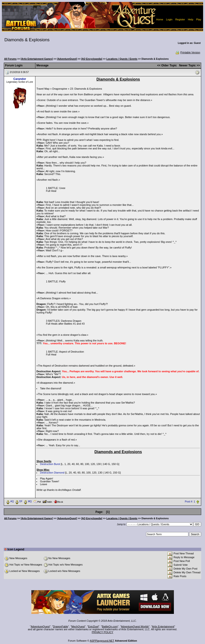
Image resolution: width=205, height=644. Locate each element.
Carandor (20, 79)
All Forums (10, 59)
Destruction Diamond (52, 473)
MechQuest (78, 626)
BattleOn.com (110, 626)
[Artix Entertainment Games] (37, 59)
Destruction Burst (50, 464)
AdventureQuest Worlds (135, 626)
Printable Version (188, 52)
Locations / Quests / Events (122, 59)
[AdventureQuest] (67, 59)
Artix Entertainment (163, 626)
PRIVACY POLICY (102, 632)
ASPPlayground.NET (102, 641)
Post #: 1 (190, 501)
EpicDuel (93, 626)
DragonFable (61, 626)
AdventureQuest (40, 626)
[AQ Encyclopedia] (92, 59)
